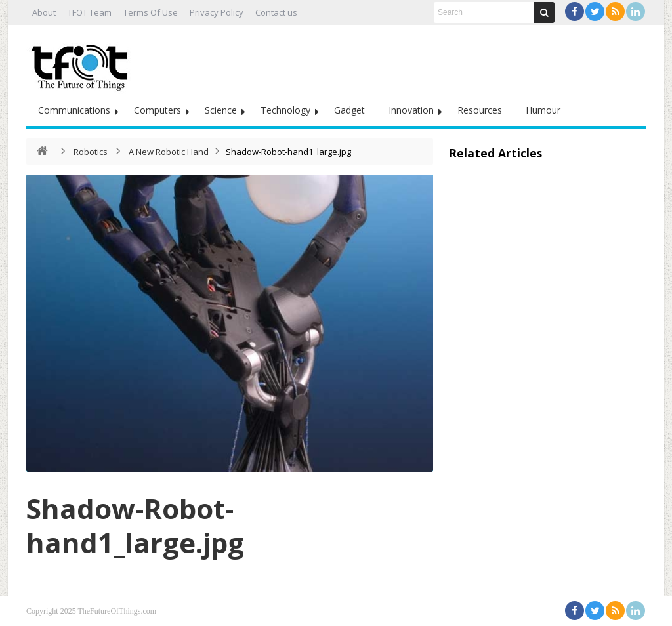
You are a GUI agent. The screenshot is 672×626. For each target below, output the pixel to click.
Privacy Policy (217, 12)
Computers (157, 110)
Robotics (91, 152)
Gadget (349, 110)
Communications (74, 110)
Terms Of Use (151, 12)
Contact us (276, 12)
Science (221, 110)
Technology (285, 110)
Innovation (411, 110)
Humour (543, 110)
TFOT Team (90, 12)
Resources (480, 110)
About (44, 12)
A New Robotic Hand (169, 152)
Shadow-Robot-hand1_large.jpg (135, 525)
